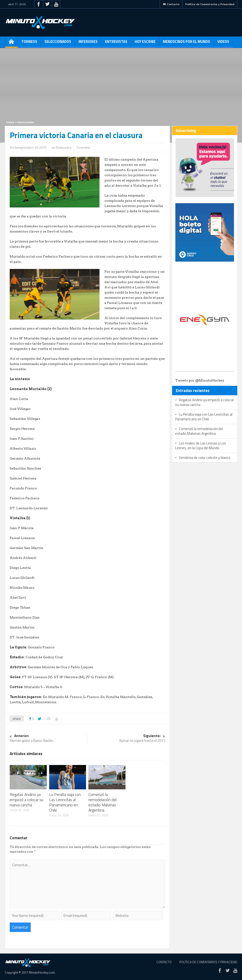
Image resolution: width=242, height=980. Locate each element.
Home (10, 122)
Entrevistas (116, 43)
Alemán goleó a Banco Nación (48, 738)
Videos (223, 43)
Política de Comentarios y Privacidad (210, 4)
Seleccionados (58, 43)
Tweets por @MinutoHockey (200, 380)
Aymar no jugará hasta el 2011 (126, 738)
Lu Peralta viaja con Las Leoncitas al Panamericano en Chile (65, 802)
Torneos (29, 43)
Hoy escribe (145, 43)
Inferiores (88, 43)
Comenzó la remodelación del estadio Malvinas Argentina (102, 802)
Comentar (83, 147)
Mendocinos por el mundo (186, 43)
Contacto (171, 4)
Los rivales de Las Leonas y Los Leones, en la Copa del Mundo (201, 446)
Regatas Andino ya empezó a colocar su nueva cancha (26, 800)
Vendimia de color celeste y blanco (205, 458)
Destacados (26, 122)
